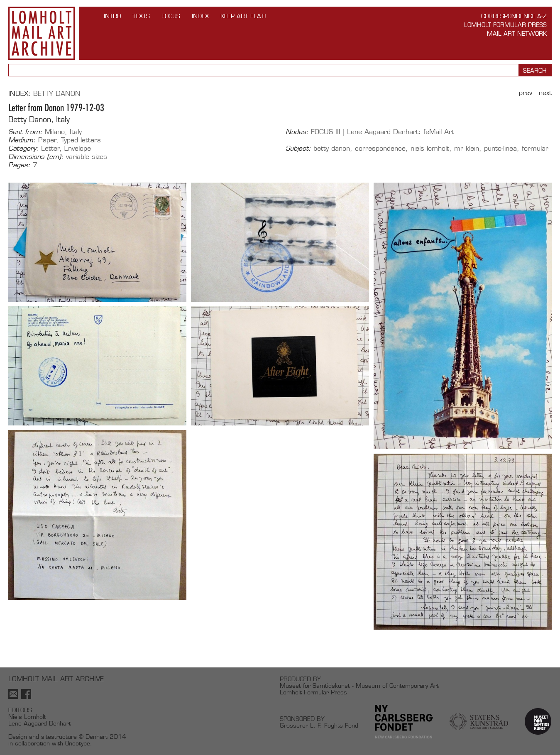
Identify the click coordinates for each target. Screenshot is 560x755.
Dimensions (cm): (36, 157)
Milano (55, 132)
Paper (47, 140)
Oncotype (78, 743)
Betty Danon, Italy (39, 119)
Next (545, 93)
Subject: (298, 149)
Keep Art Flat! (243, 16)
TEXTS (141, 16)
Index (200, 16)
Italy (76, 132)
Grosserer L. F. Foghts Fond (319, 725)
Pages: (19, 165)
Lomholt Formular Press (505, 25)
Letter (50, 148)
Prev (526, 93)
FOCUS (171, 16)
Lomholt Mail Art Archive (42, 33)
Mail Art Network (517, 33)
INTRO (112, 16)
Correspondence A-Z (514, 16)
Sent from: (25, 132)
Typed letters (81, 140)
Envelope (78, 148)
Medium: (22, 140)
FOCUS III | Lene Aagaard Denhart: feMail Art (383, 132)
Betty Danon (57, 94)
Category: (23, 149)
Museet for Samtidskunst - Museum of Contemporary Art (359, 685)
